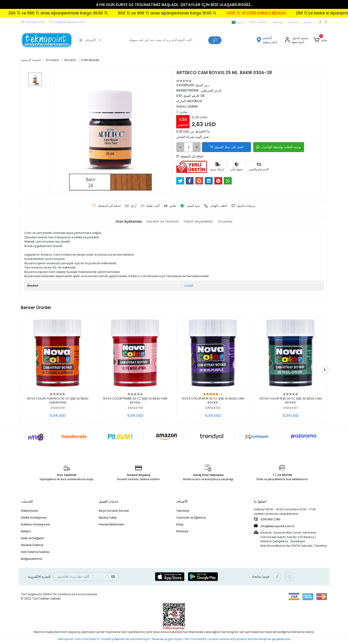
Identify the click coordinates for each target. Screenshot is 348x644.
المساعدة (293, 22)
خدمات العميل (108, 501)
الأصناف (182, 501)
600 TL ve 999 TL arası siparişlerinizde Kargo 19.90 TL (186, 13)
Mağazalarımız (32, 559)
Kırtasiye (182, 531)
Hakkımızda (29, 511)
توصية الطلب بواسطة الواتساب (270, 147)
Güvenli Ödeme (32, 545)
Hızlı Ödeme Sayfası (35, 552)
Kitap (180, 524)
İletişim (26, 531)
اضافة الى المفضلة (190, 156)
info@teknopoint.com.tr (274, 526)
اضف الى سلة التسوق (222, 147)
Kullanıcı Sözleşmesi (35, 524)
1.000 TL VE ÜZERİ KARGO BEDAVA (275, 13)
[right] (327, 370)
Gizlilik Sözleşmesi (34, 518)
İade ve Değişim (33, 538)
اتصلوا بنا (260, 501)
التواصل (307, 22)
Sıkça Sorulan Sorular (114, 511)
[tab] (127, 222)
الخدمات (27, 501)
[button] (320, 40)
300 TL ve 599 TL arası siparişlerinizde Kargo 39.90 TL (77, 13)
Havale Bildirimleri (111, 524)
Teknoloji (183, 511)
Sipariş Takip (108, 518)
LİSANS (189, 286)
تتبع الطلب (277, 22)
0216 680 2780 (267, 519)
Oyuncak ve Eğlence (191, 518)
